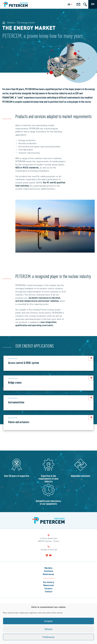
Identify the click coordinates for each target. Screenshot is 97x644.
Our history (49, 582)
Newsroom (49, 585)
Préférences (49, 637)
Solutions (49, 571)
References (48, 574)
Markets (48, 568)
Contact (49, 591)
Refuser (49, 629)
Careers (48, 588)
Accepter (48, 621)
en (70, 4)
